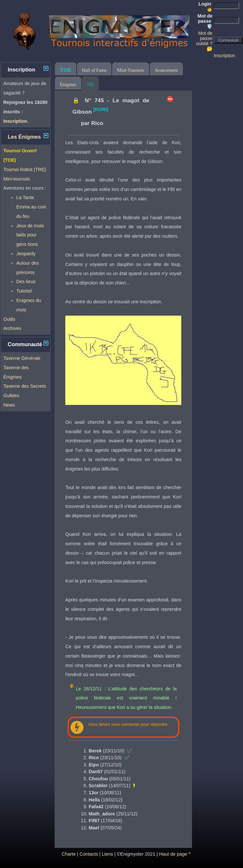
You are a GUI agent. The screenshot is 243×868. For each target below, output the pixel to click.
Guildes (11, 396)
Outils (9, 319)
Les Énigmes (24, 137)
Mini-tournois (17, 179)
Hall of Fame (94, 70)
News (9, 405)
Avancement (166, 70)
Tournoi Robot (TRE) (25, 170)
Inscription (224, 56)
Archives (12, 328)
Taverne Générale (22, 358)
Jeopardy (26, 254)
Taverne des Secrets (25, 386)
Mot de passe (205, 21)
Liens (107, 854)
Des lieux (26, 282)
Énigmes (68, 84)
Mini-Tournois (131, 70)
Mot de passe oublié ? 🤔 (204, 41)
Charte (69, 854)
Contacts (89, 854)
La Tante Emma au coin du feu (31, 207)
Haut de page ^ (175, 854)
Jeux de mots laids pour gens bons (30, 235)
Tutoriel (24, 291)
